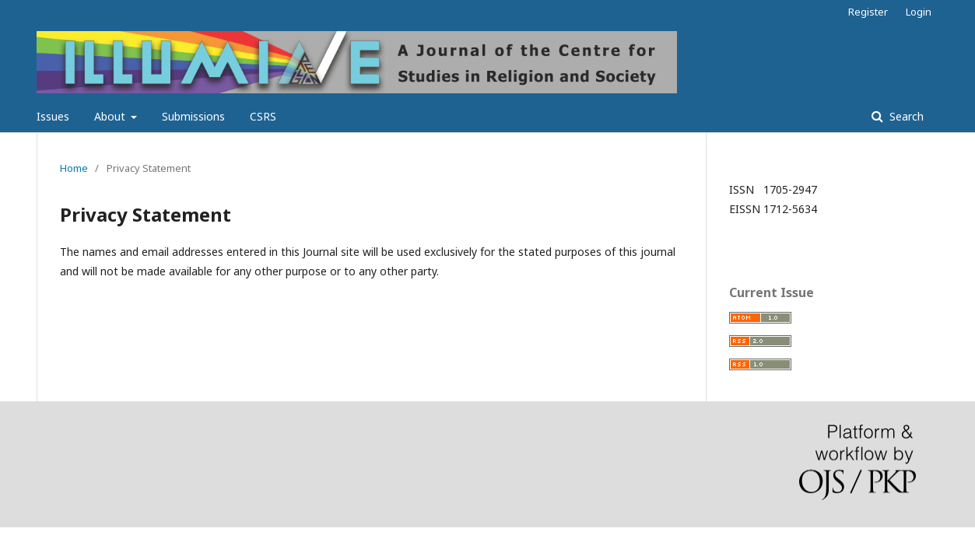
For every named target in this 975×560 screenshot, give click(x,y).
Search (905, 116)
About (111, 116)
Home (74, 168)
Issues (53, 116)
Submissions (193, 116)
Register (868, 12)
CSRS (263, 116)
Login (919, 12)
